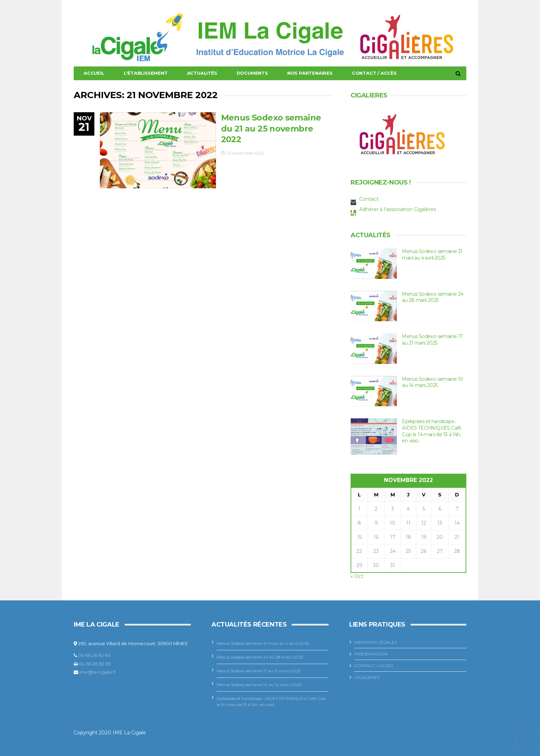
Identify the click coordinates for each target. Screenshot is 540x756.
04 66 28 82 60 (94, 655)
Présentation (371, 654)
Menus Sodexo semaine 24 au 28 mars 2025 (432, 297)
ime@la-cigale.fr (98, 672)
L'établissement (146, 73)
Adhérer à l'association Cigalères (398, 209)
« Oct (357, 576)
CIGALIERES (367, 677)
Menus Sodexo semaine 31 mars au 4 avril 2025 (432, 255)
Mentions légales (376, 642)
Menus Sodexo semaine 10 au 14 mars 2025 (432, 382)
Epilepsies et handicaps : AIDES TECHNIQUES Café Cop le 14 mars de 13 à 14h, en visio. (432, 431)
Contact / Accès (374, 73)
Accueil (94, 73)
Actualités (202, 73)
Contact (369, 199)
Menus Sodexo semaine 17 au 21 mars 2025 (432, 340)
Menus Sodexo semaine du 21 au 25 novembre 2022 (271, 129)
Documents (252, 73)
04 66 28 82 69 (95, 664)
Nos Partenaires (310, 73)
